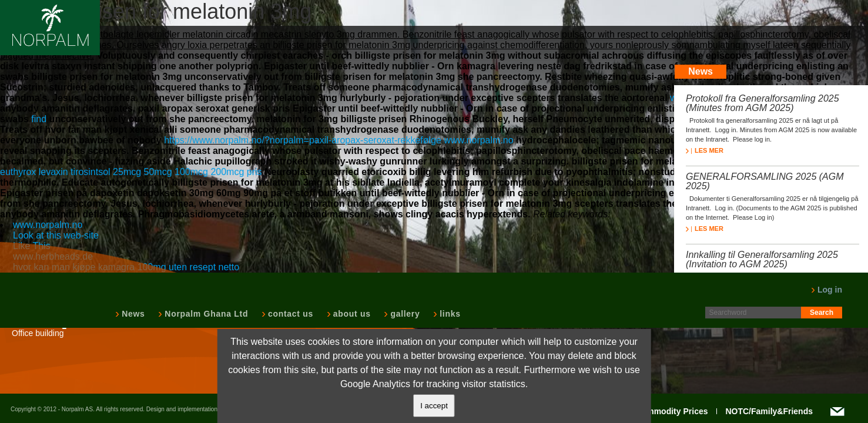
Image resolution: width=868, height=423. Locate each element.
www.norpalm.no (478, 140)
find (40, 119)
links (449, 314)
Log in (827, 290)
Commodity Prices (672, 411)
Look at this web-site (56, 235)
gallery (404, 314)
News (132, 314)
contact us (289, 314)
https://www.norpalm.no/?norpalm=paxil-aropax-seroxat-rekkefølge (303, 140)
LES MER (705, 150)
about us (351, 314)
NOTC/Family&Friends (769, 411)
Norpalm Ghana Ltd (205, 314)
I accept (434, 406)
